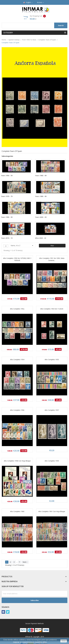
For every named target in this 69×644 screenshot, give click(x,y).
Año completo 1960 (17, 511)
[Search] (34, 25)
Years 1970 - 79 (7, 196)
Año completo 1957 (52, 410)
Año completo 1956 (17, 410)
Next (25, 562)
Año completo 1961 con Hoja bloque (52, 511)
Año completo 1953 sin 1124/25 (52, 309)
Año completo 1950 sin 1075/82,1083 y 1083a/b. (17, 259)
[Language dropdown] (28, 2)
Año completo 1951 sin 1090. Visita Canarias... (52, 259)
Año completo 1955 (52, 360)
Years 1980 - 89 (41, 196)
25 (6, 246)
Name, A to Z (22, 246)
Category (8, 33)
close (64, 641)
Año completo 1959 (52, 461)
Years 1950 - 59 (7, 176)
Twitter (8, 612)
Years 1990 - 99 (7, 217)
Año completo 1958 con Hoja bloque (17, 461)
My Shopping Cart (34, 18)
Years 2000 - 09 (41, 217)
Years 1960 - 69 (41, 176)
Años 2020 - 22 (41, 238)
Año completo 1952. (17, 309)
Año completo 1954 (17, 360)
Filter (52, 246)
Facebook (3, 612)
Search (61, 25)
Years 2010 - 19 (7, 238)
